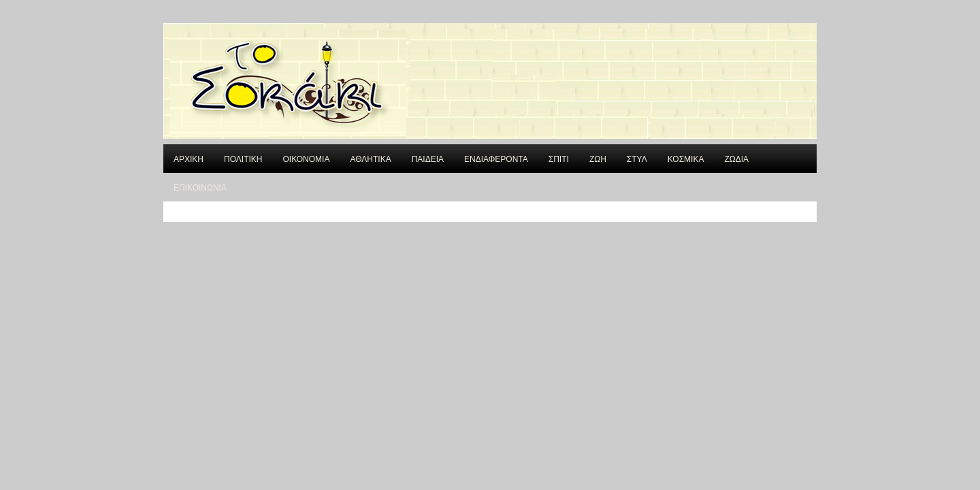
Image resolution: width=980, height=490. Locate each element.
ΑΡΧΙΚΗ (189, 158)
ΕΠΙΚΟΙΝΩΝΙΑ (200, 187)
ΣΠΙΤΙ (559, 158)
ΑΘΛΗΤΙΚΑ (370, 158)
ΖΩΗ (598, 158)
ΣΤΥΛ (637, 158)
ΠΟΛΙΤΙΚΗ (243, 158)
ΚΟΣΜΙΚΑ (686, 158)
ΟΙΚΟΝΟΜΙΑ (306, 158)
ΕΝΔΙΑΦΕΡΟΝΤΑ (496, 158)
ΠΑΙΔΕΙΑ (428, 158)
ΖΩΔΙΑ (736, 158)
